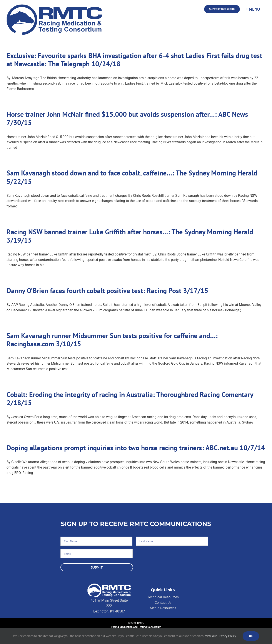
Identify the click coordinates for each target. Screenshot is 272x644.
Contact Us (163, 603)
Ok (251, 636)
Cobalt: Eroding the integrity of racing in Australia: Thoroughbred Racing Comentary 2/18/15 (130, 399)
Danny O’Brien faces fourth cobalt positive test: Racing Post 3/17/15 (107, 290)
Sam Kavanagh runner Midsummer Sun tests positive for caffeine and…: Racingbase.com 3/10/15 (112, 340)
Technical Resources (163, 597)
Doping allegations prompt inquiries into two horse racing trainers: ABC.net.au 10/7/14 (136, 448)
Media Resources (163, 608)
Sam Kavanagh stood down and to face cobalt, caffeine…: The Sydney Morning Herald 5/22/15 (132, 177)
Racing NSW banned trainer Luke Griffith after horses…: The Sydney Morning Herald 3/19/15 (130, 236)
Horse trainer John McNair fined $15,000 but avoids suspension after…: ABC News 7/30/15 (127, 118)
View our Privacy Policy (221, 636)
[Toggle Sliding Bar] (253, 9)
